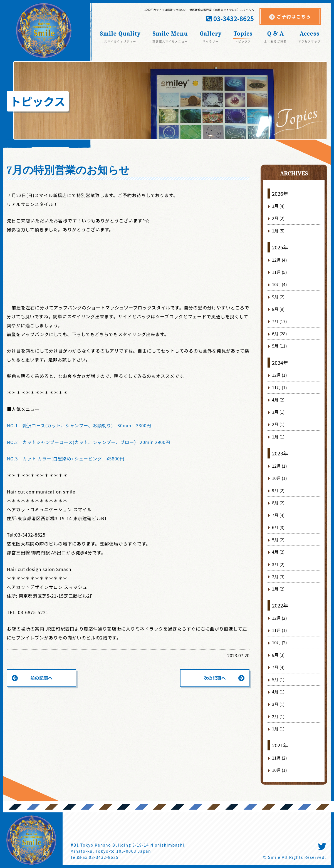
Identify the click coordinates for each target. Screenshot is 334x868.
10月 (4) (279, 284)
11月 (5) (279, 272)
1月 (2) (278, 589)
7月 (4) (278, 515)
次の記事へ (215, 678)
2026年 (280, 194)
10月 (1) (279, 478)
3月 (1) (278, 412)
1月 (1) (278, 437)
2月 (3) (278, 576)
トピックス (243, 41)
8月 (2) (278, 503)
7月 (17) (279, 321)
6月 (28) (279, 333)
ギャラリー (211, 41)
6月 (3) (278, 527)
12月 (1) (279, 375)
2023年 (280, 453)
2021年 (280, 745)
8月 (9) (278, 309)
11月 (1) (279, 387)
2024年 (280, 363)
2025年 (280, 247)
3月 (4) (278, 206)
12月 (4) (279, 260)
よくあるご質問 (275, 41)
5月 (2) (278, 540)
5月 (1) (278, 679)
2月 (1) (278, 424)
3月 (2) (278, 564)
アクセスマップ (310, 41)
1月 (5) (278, 231)
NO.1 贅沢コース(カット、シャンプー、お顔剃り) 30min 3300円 (80, 425)
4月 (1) (278, 692)
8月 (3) (278, 655)
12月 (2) (279, 618)
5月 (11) (279, 346)
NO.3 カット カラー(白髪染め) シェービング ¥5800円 (67, 458)
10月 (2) (279, 642)
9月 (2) (278, 297)
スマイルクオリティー (120, 41)
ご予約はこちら (294, 16)
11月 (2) (279, 758)
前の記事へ (41, 678)
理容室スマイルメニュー (170, 41)
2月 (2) (278, 218)
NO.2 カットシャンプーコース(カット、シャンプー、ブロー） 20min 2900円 (90, 442)
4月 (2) (278, 400)
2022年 (280, 605)
